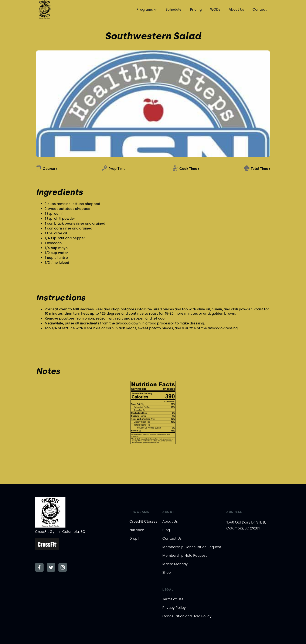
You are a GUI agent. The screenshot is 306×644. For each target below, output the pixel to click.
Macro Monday (175, 564)
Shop (167, 573)
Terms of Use (173, 599)
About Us (236, 9)
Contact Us (172, 539)
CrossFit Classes (143, 521)
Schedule (174, 9)
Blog (166, 530)
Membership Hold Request (185, 556)
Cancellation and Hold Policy (187, 616)
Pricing (196, 9)
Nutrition (137, 530)
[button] (146, 10)
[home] (45, 10)
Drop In (135, 539)
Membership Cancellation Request (192, 547)
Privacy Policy (174, 608)
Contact (260, 9)
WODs (215, 9)
